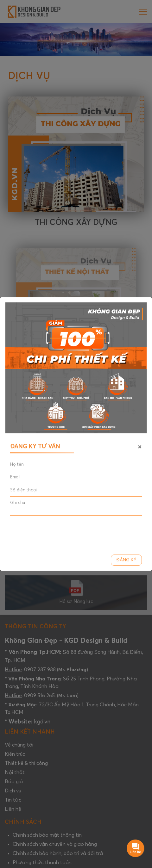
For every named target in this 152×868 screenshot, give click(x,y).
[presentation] (58, 533)
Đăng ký (126, 561)
